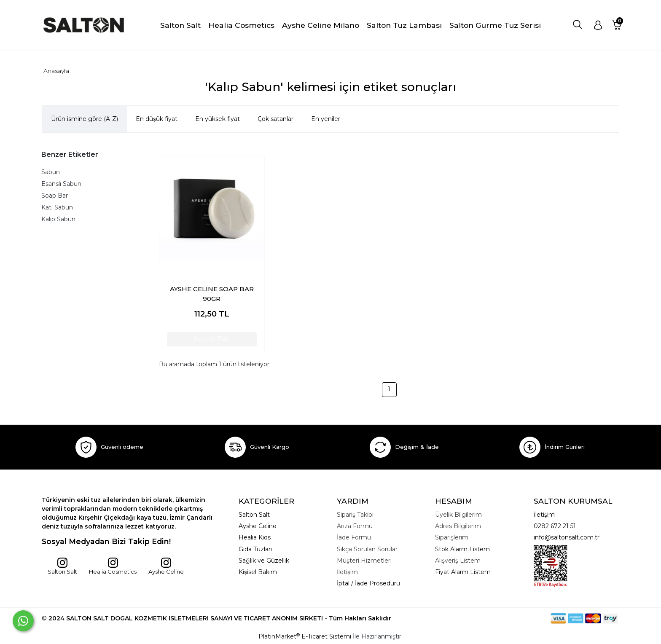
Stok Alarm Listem (462, 549)
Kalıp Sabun (58, 219)
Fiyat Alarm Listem (463, 572)
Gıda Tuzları (255, 549)
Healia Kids (255, 537)
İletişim (544, 515)
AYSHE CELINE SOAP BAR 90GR (212, 294)
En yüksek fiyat (218, 119)
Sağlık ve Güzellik (264, 561)
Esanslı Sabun (61, 184)
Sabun (51, 172)
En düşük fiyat (157, 119)
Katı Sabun (57, 207)
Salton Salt (62, 566)
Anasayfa (56, 71)
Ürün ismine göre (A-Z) (85, 119)
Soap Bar (55, 196)
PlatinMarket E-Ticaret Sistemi (305, 636)
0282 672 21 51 (555, 526)
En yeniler (326, 119)
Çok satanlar (275, 119)
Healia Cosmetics (113, 566)
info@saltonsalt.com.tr (567, 537)
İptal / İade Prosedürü (368, 583)
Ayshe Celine (166, 566)
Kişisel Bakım (258, 572)
